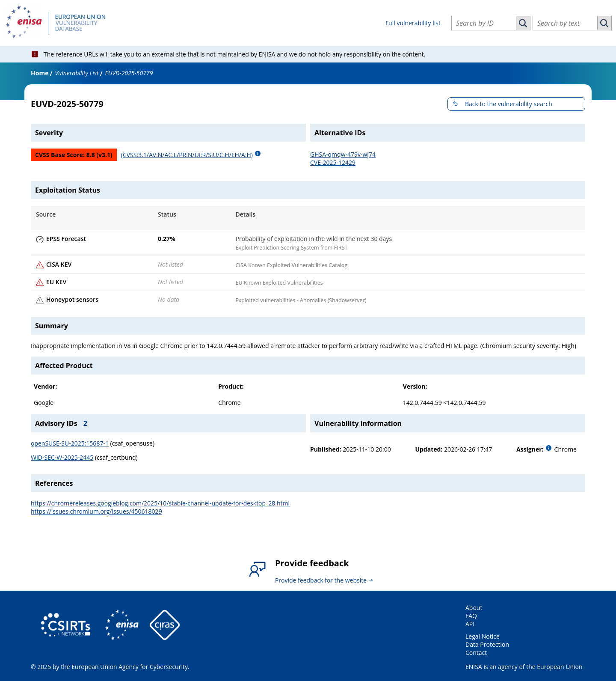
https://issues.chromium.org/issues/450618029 (96, 511)
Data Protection (487, 644)
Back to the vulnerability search (509, 104)
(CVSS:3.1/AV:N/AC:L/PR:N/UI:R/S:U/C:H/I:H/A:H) (187, 155)
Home (40, 73)
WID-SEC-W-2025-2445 (62, 457)
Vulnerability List (77, 73)
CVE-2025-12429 (333, 162)
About (474, 608)
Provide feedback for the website (321, 580)
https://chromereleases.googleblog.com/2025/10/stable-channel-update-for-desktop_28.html (160, 503)
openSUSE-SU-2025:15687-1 (70, 443)
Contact (476, 653)
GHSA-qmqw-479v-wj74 (343, 154)
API (470, 624)
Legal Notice (483, 636)
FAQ (471, 616)
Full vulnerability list (413, 23)
